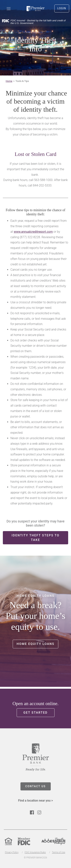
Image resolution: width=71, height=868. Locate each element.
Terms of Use (59, 852)
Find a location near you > (35, 801)
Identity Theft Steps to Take (35, 538)
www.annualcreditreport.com (33, 232)
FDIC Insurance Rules (35, 852)
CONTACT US (36, 786)
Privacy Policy (12, 852)
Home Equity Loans (35, 644)
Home (9, 81)
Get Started (36, 713)
